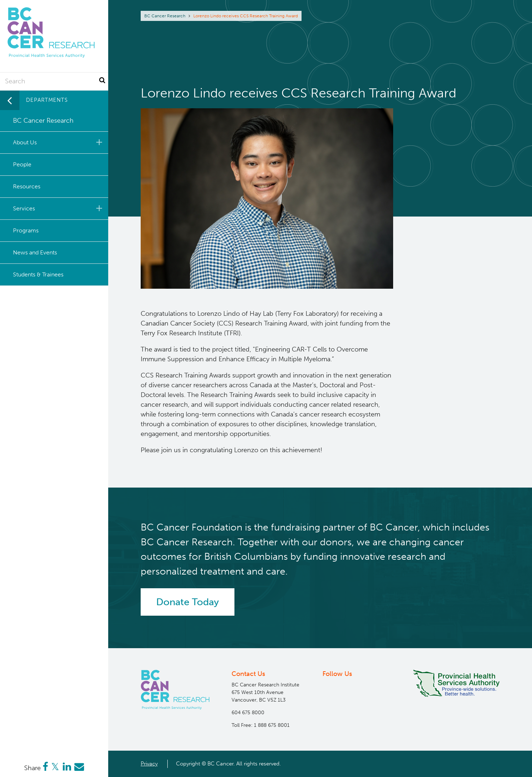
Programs (26, 230)
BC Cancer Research (165, 16)
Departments (47, 100)
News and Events (35, 252)
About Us (59, 142)
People (22, 164)
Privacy (149, 764)
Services (59, 208)
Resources (27, 186)
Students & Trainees (38, 274)
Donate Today (188, 602)
